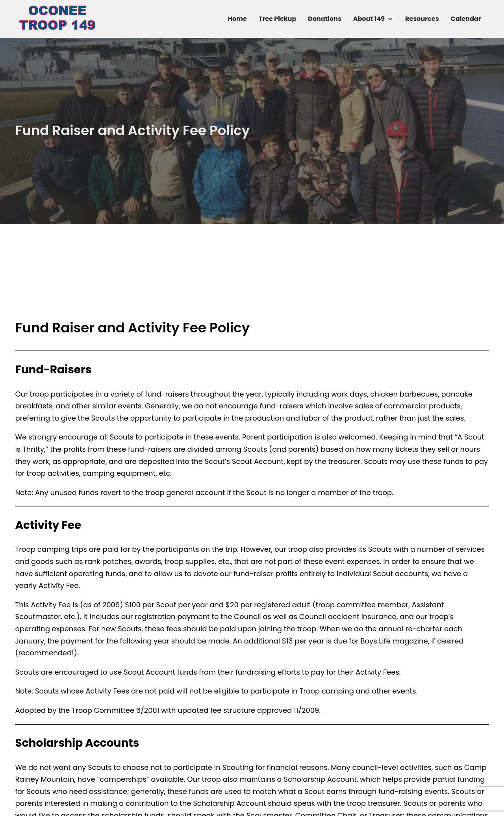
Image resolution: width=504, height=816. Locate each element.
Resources (422, 19)
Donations (325, 19)
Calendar (466, 19)
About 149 (373, 19)
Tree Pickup (277, 19)
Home (237, 19)
